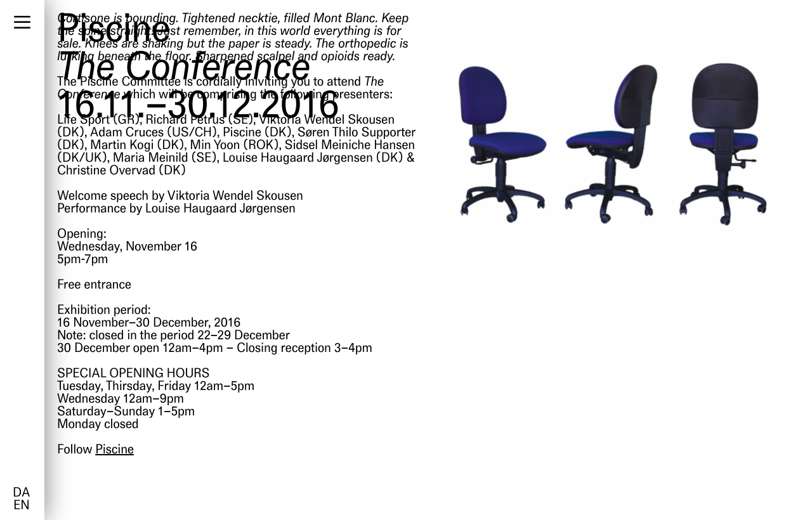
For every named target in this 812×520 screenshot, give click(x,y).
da (21, 493)
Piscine (115, 450)
